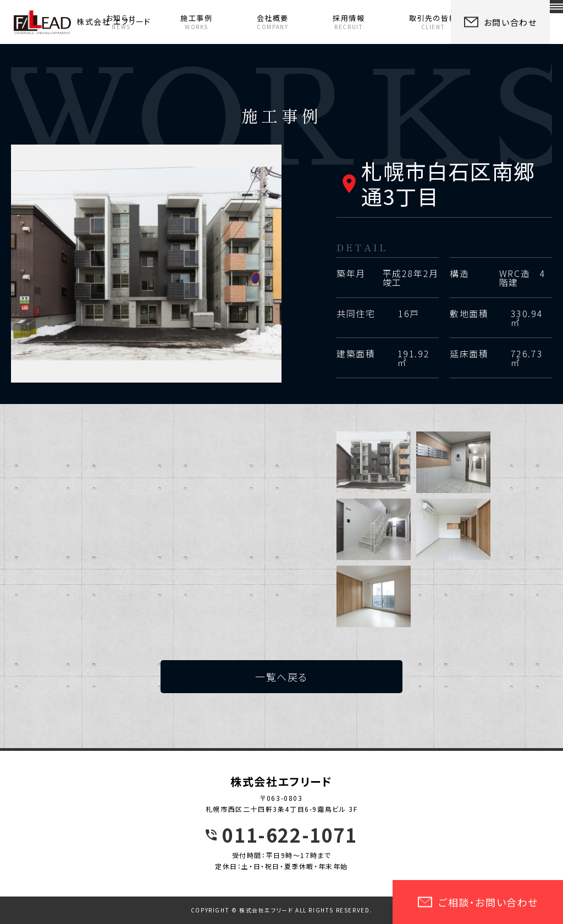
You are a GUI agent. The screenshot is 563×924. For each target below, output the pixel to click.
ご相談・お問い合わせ (478, 902)
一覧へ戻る (281, 677)
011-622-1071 (289, 835)
